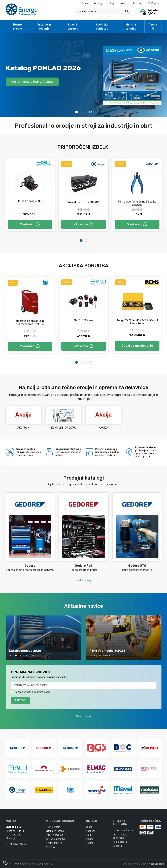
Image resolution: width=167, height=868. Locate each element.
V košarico (30, 224)
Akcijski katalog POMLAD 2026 (32, 82)
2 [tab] (81, 112)
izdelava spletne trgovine (136, 864)
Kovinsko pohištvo (102, 27)
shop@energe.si (19, 844)
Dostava (117, 846)
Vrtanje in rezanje (44, 27)
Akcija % (153, 27)
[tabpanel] (83, 75)
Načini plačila (120, 842)
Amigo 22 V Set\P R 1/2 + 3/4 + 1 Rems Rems (137, 322)
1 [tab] (77, 112)
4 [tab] (91, 112)
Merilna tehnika (131, 27)
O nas (85, 3)
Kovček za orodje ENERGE (84, 202)
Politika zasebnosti (123, 830)
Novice (123, 3)
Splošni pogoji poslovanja (120, 836)
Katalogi (98, 3)
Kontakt (138, 3)
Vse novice (83, 716)
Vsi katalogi (83, 580)
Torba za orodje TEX (30, 201)
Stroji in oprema (73, 27)
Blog (111, 3)
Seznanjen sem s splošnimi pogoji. (33, 692)
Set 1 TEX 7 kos (84, 320)
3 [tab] (86, 112)
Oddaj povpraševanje (137, 346)
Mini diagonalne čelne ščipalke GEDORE (137, 203)
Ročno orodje (17, 27)
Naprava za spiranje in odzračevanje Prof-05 (30, 323)
